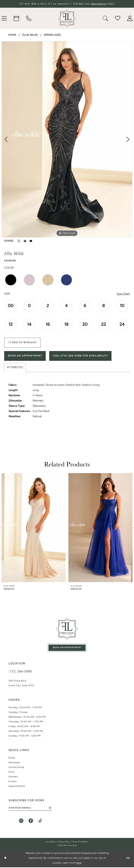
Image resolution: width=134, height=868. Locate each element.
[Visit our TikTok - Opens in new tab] (40, 821)
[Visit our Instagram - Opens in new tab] (21, 821)
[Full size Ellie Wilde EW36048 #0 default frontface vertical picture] (67, 139)
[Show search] (105, 18)
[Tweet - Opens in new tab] (19, 241)
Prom (12, 773)
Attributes (15, 368)
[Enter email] (30, 809)
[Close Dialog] (5, 859)
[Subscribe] (48, 809)
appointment (98, 4)
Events (13, 782)
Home (12, 35)
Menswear (14, 763)
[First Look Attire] (67, 629)
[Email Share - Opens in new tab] (31, 241)
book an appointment (67, 648)
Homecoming (16, 768)
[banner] (67, 18)
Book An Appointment (25, 356)
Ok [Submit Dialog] (128, 859)
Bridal (12, 759)
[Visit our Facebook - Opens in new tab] (31, 821)
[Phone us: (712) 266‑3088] (29, 18)
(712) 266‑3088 (20, 672)
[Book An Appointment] (16, 18)
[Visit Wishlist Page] (118, 18)
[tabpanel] (67, 139)
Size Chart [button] (123, 294)
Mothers (13, 777)
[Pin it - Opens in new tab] (25, 241)
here (79, 864)
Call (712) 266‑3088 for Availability (81, 356)
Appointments (17, 787)
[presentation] (34, 528)
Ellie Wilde (30, 35)
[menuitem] (16, 18)
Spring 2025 (52, 35)
